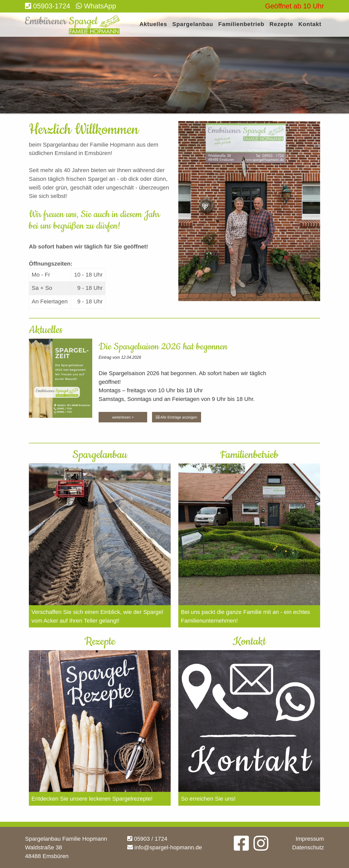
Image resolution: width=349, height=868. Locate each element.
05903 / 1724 (147, 839)
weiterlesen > (123, 417)
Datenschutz (308, 847)
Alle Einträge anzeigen (176, 417)
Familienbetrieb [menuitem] (241, 24)
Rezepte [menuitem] (281, 24)
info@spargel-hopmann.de (165, 847)
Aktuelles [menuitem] (153, 24)
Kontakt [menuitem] (310, 24)
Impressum (310, 839)
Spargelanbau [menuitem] (193, 24)
